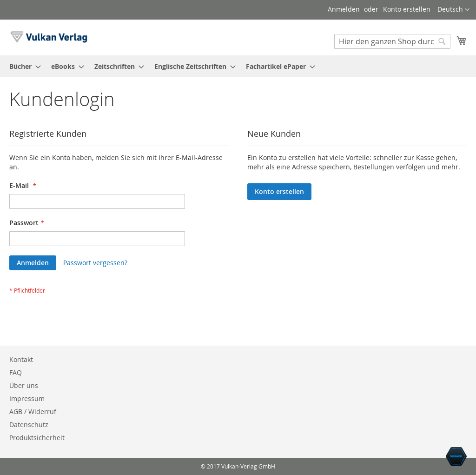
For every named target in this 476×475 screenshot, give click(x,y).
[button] (453, 10)
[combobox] (392, 41)
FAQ (16, 372)
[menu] (238, 66)
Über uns (24, 385)
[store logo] (49, 37)
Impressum (27, 398)
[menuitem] (22, 66)
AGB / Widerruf (33, 411)
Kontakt (21, 359)
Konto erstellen (407, 9)
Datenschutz (29, 425)
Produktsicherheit (37, 438)
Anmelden (344, 9)
